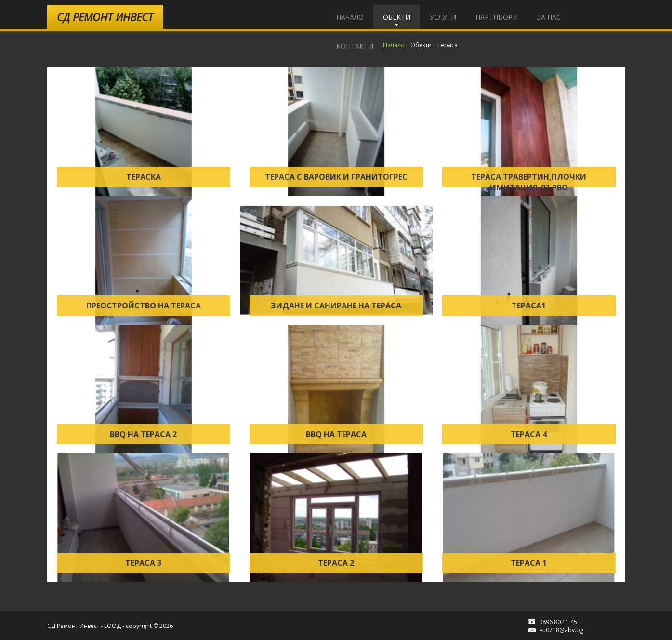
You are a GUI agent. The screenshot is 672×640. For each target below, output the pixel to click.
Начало (350, 17)
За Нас (549, 17)
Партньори (497, 17)
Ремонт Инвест (105, 17)
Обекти (397, 17)
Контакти (355, 46)
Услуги (443, 17)
